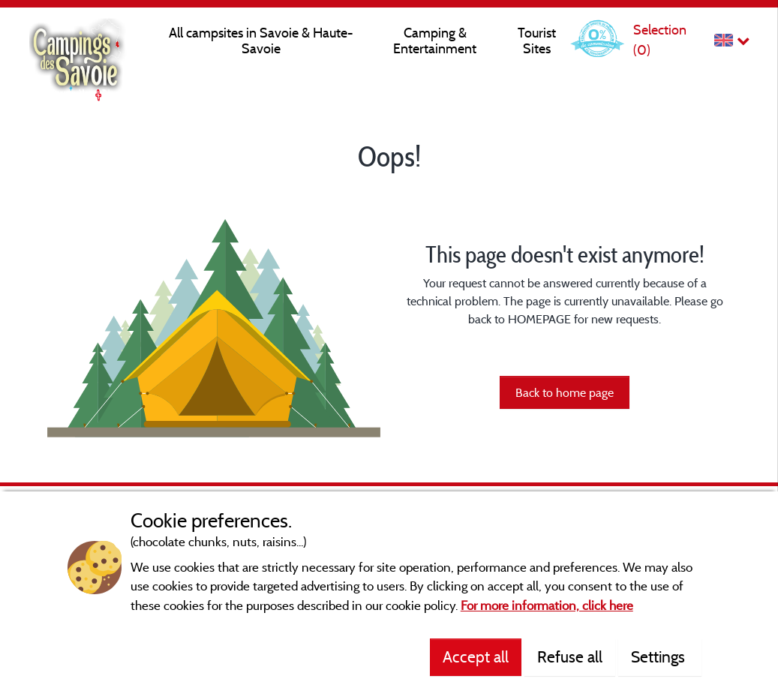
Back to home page (565, 392)
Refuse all (570, 656)
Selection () (660, 39)
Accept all (476, 656)
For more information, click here (547, 605)
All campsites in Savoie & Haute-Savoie (261, 41)
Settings (660, 656)
